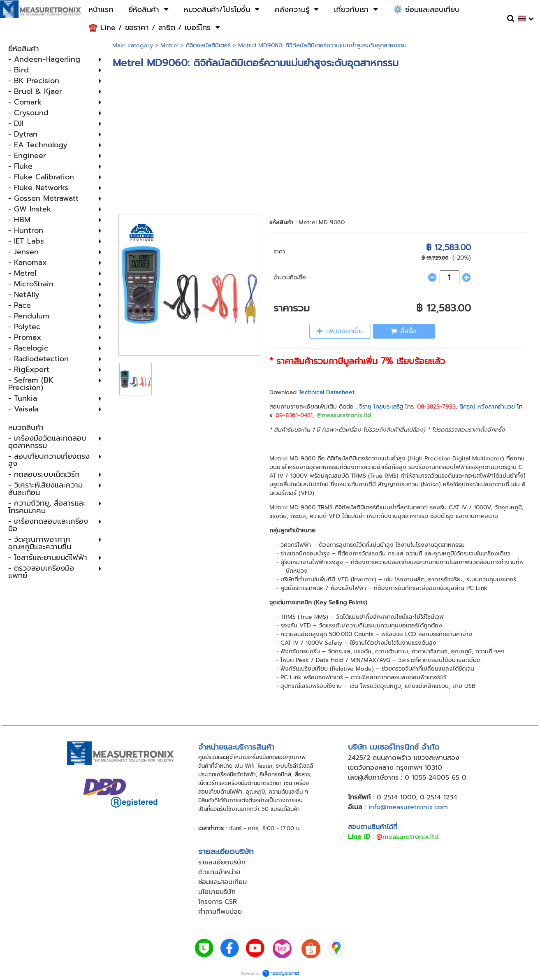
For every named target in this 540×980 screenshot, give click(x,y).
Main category (133, 45)
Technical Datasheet (327, 392)
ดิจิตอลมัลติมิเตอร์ (208, 45)
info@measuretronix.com (408, 807)
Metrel (169, 45)
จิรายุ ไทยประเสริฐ (381, 407)
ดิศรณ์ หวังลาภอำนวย (487, 407)
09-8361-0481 (294, 415)
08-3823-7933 (436, 407)
